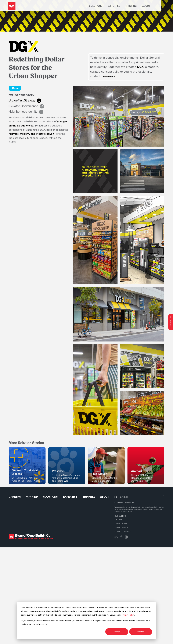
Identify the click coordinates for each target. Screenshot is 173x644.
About (158, 6)
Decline (141, 632)
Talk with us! (171, 322)
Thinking (143, 6)
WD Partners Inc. (128, 600)
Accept (117, 632)
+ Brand (16, 89)
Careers (15, 594)
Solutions (107, 6)
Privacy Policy (128, 615)
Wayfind (33, 594)
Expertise (126, 6)
